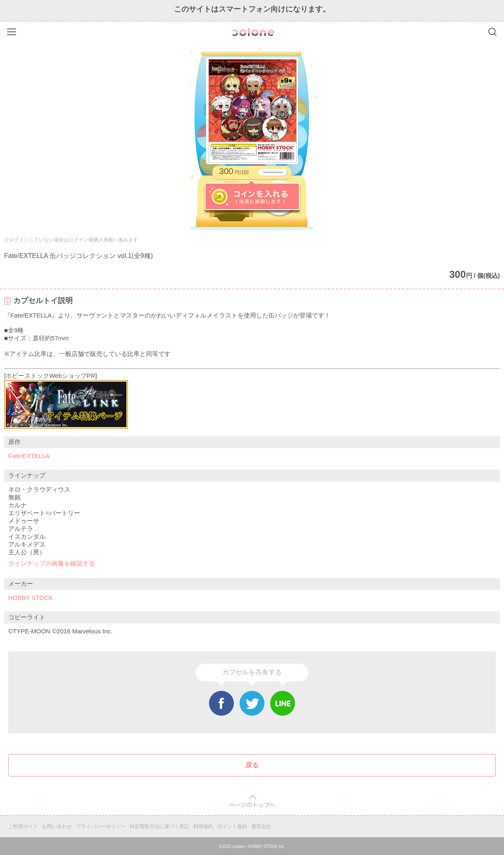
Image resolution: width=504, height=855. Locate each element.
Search (492, 32)
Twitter (252, 703)
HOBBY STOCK (31, 598)
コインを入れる (252, 197)
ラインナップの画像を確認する (52, 563)
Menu (13, 30)
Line (283, 703)
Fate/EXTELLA (29, 456)
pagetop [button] (252, 801)
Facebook (221, 703)
